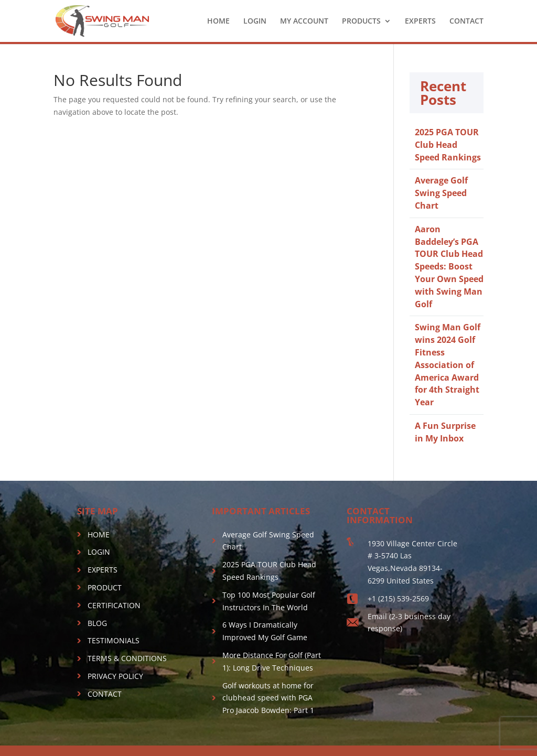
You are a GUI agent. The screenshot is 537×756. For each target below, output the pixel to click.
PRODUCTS (361, 21)
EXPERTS (420, 21)
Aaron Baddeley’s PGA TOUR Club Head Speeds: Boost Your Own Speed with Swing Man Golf (449, 267)
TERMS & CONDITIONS (127, 658)
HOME (218, 21)
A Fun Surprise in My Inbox (445, 432)
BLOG (97, 623)
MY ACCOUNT (304, 21)
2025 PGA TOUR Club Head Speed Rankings (448, 145)
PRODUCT (105, 587)
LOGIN (255, 21)
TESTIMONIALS (114, 640)
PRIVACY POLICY (115, 676)
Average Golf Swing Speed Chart (441, 193)
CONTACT (466, 21)
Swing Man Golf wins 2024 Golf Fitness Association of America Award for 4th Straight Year (448, 365)
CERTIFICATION (114, 605)
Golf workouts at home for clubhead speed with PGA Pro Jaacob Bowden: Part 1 (268, 698)
